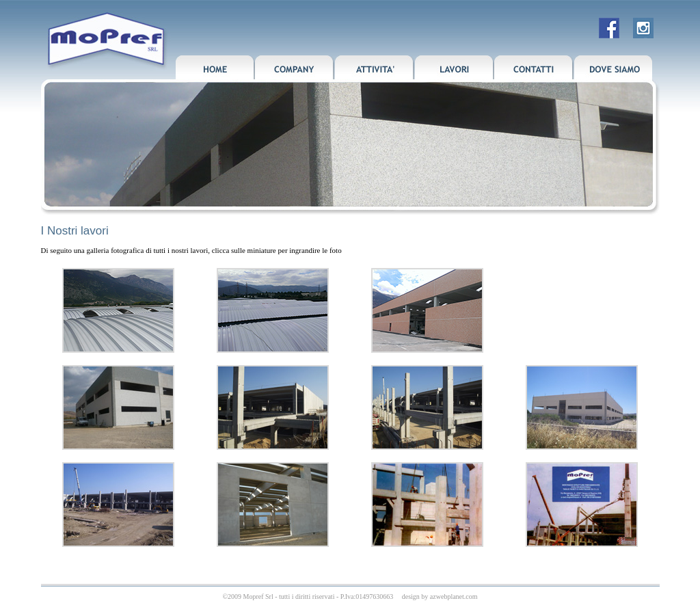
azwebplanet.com (454, 597)
